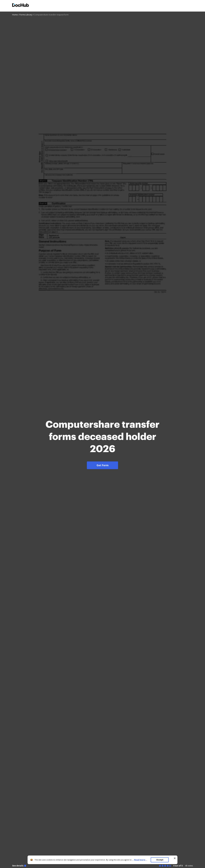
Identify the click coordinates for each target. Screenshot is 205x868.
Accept (160, 860)
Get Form (103, 465)
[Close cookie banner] (175, 858)
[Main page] (20, 6)
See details (18, 866)
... (140, 860)
